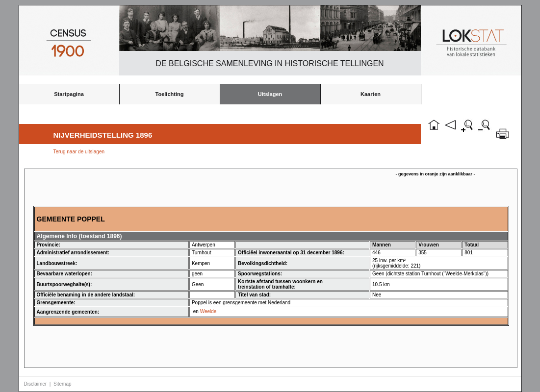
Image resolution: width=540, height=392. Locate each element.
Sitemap (63, 384)
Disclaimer (36, 384)
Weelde (208, 311)
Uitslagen (270, 94)
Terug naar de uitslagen (79, 152)
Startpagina (69, 94)
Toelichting (170, 94)
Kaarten (371, 94)
